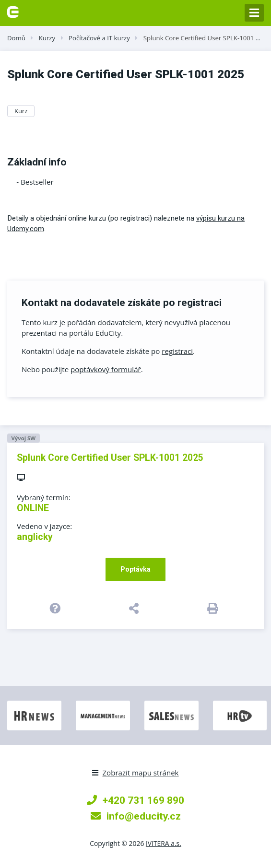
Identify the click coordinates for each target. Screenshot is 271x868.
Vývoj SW (23, 438)
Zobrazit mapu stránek (135, 773)
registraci (177, 351)
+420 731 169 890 (135, 800)
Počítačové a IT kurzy (99, 38)
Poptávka (135, 569)
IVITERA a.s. (164, 843)
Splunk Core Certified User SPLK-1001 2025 (207, 38)
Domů (16, 38)
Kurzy (47, 38)
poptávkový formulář (106, 369)
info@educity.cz (136, 816)
